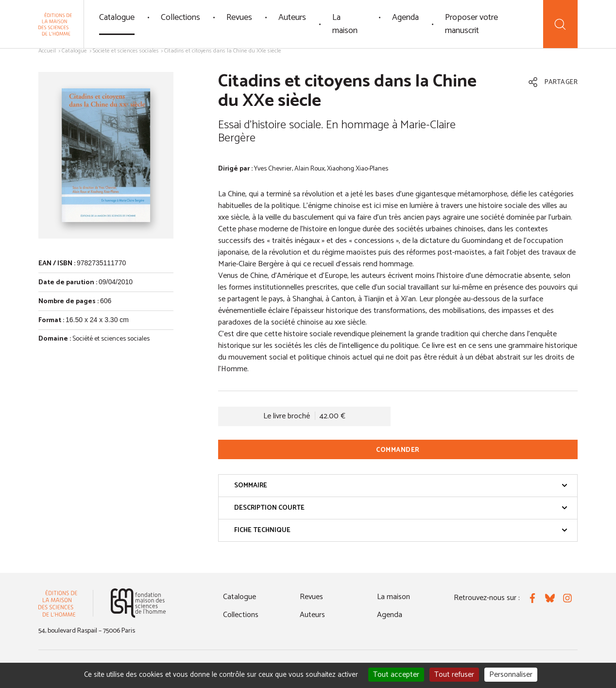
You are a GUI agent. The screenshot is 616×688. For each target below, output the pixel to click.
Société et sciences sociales (126, 51)
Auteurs (292, 17)
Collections (180, 17)
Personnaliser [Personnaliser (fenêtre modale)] (511, 675)
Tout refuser (454, 675)
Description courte (401, 508)
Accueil (47, 51)
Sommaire (401, 486)
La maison (345, 24)
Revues (239, 17)
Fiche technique (401, 530)
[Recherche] (560, 24)
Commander (398, 450)
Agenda (405, 17)
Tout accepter (396, 675)
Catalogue (117, 17)
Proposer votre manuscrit (471, 24)
